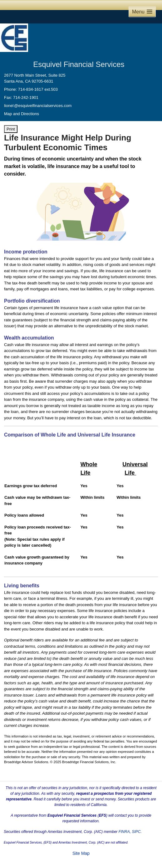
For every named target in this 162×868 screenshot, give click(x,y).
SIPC (136, 832)
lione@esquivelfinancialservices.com (38, 106)
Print (11, 129)
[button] (142, 12)
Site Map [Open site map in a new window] (81, 853)
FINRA (124, 832)
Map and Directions (22, 114)
